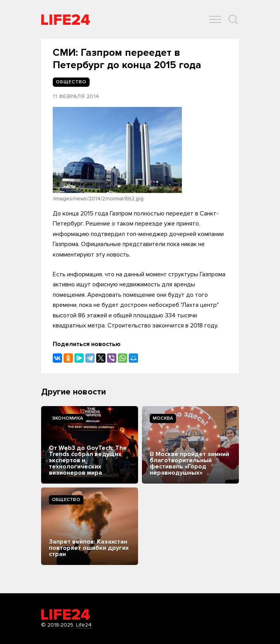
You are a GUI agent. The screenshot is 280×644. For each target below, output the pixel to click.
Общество (66, 500)
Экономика (67, 418)
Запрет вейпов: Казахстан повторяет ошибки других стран (89, 548)
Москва (163, 418)
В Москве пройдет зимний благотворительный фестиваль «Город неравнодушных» (189, 463)
